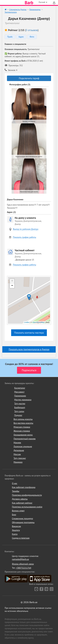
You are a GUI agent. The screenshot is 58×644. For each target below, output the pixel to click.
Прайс (10, 37)
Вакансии (16, 526)
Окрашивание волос (23, 435)
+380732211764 (24, 568)
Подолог (18, 415)
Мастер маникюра (23, 400)
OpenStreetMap (38, 322)
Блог (14, 515)
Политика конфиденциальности (27, 495)
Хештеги (16, 530)
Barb (29, 3)
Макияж (17, 443)
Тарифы (16, 491)
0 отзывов (32, 30)
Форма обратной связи (23, 564)
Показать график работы (24, 237)
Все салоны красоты (23, 419)
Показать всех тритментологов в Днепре (29, 349)
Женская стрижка (22, 431)
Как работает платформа (24, 487)
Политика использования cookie (27, 507)
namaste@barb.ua (20, 559)
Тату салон (19, 411)
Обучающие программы (23, 522)
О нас (15, 483)
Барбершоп (20, 407)
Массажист (19, 392)
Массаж (17, 454)
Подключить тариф (29, 78)
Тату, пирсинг (20, 458)
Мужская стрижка (22, 427)
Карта (15, 534)
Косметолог (20, 388)
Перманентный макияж (25, 439)
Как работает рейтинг (22, 503)
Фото (32, 37)
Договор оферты (20, 499)
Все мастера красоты (23, 423)
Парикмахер (20, 396)
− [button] (12, 286)
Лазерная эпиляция (23, 446)
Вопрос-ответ (18, 511)
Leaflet (27, 322)
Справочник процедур (22, 518)
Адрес (21, 37)
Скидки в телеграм (21, 538)
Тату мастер (20, 404)
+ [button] (12, 281)
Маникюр (18, 462)
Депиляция (19, 450)
